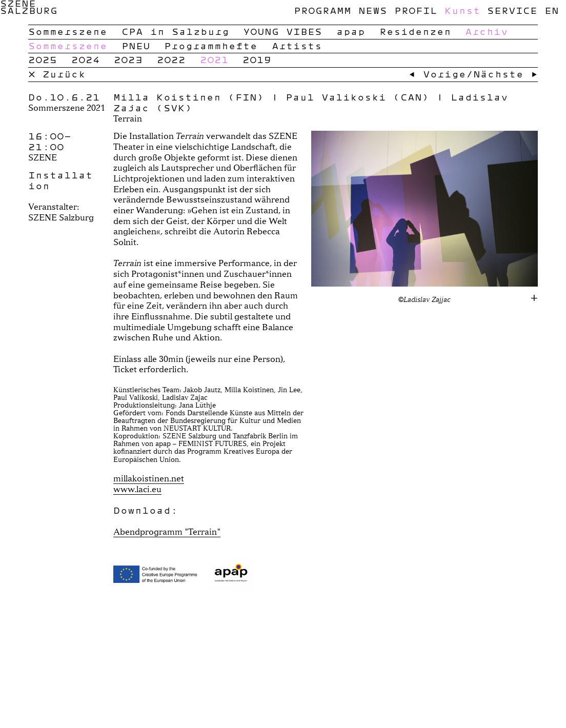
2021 (214, 59)
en (552, 10)
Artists (297, 46)
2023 (128, 59)
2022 (171, 59)
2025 (43, 59)
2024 (86, 59)
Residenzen (415, 31)
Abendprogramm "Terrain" (167, 531)
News (373, 10)
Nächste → (506, 74)
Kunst (462, 10)
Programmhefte (211, 46)
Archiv (487, 31)
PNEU (136, 46)
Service (512, 10)
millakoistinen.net (149, 478)
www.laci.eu (137, 489)
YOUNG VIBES (282, 31)
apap (351, 31)
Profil (416, 10)
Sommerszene (68, 31)
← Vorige (437, 74)
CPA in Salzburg (175, 31)
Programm (322, 10)
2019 (257, 59)
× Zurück (57, 74)
